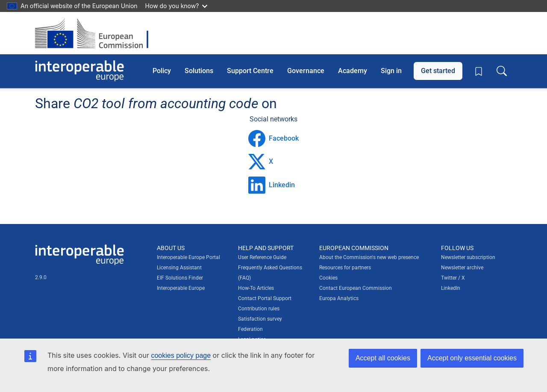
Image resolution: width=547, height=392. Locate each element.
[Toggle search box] (502, 71)
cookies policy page (181, 355)
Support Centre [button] (250, 71)
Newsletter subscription (468, 257)
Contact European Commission (356, 288)
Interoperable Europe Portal (188, 257)
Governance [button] (306, 71)
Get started (438, 71)
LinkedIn (451, 288)
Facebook (273, 139)
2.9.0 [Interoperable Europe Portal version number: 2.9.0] (41, 277)
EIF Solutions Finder (180, 278)
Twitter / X (453, 278)
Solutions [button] (199, 71)
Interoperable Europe (181, 288)
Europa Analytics (339, 298)
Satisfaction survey (260, 319)
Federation (250, 329)
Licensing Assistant (179, 268)
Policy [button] (162, 71)
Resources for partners (345, 268)
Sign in (391, 71)
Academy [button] (353, 71)
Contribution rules (259, 309)
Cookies (328, 278)
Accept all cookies (383, 358)
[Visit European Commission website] (96, 33)
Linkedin (272, 185)
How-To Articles (256, 288)
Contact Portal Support (265, 298)
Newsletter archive (462, 268)
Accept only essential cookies (472, 358)
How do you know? (176, 6)
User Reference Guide (262, 257)
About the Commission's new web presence (369, 257)
